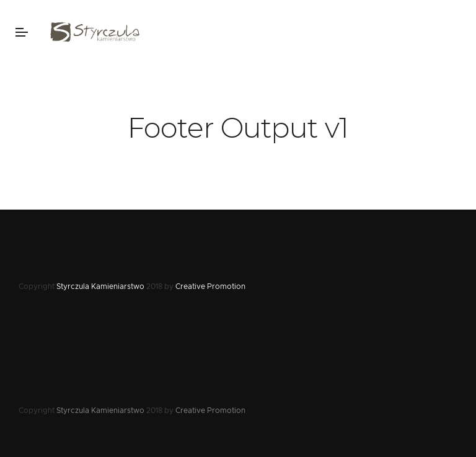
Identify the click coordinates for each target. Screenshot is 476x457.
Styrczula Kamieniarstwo (100, 286)
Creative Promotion (210, 286)
